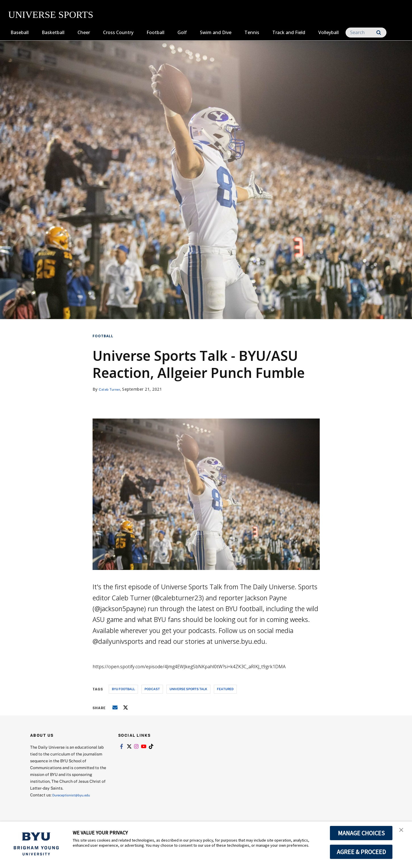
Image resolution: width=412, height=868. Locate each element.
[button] (403, 832)
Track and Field (289, 32)
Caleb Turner (111, 389)
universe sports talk (188, 689)
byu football (123, 689)
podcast (152, 689)
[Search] (366, 33)
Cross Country (118, 32)
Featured (225, 689)
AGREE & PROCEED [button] (361, 852)
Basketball (53, 32)
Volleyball (329, 32)
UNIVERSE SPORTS (51, 15)
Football (155, 32)
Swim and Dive (216, 32)
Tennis (252, 32)
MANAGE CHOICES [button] (361, 833)
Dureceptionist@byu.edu (75, 795)
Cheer (84, 32)
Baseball (20, 32)
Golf (182, 32)
